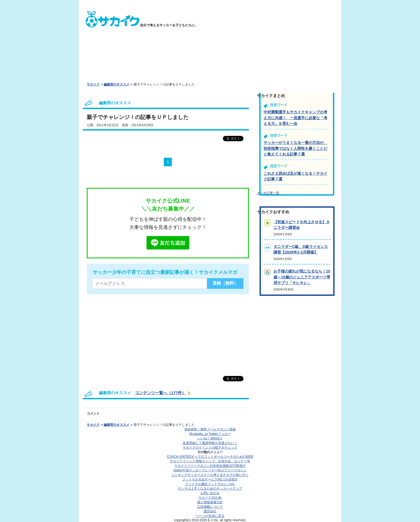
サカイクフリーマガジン (210, 466)
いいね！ (210, 438)
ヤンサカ (210, 489)
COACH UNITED (210, 457)
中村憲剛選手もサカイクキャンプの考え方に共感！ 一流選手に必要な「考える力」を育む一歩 (295, 118)
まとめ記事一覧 (268, 193)
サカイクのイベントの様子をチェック (210, 448)
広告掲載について (210, 507)
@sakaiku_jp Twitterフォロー (210, 434)
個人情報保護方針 (210, 502)
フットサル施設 (210, 484)
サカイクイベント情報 (210, 461)
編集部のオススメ (117, 84)
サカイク (93, 84)
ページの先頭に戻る (210, 516)
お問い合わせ (210, 493)
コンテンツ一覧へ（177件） (160, 393)
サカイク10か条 (210, 498)
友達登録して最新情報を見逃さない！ (210, 443)
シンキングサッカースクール (210, 475)
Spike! (210, 470)
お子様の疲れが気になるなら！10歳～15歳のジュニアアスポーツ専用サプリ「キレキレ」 (302, 277)
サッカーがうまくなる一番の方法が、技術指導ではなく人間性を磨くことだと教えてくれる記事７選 (295, 148)
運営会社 (210, 511)
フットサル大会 (210, 479)
